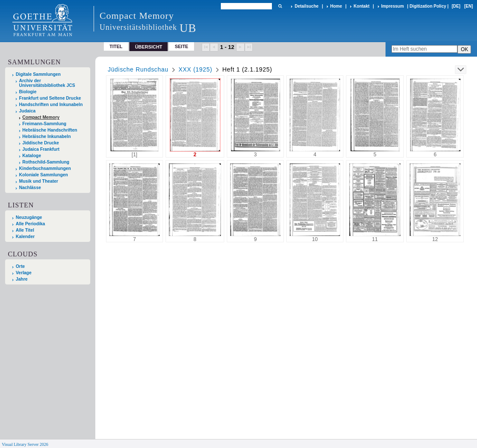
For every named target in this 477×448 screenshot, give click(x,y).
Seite (182, 46)
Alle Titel (25, 230)
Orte (20, 266)
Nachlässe (30, 188)
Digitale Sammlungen (38, 74)
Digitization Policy (428, 6)
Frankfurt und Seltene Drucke (50, 98)
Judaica (27, 111)
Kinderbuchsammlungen (45, 168)
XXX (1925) (195, 69)
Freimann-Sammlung (44, 124)
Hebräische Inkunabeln (47, 136)
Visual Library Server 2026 (25, 444)
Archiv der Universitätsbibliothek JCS (47, 83)
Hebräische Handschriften (50, 130)
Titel (116, 46)
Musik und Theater (39, 181)
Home (336, 6)
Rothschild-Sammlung (46, 162)
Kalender (25, 237)
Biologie (28, 92)
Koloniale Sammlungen (44, 175)
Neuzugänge (29, 217)
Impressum (393, 6)
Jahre (22, 279)
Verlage (24, 273)
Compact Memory (41, 117)
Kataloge (32, 156)
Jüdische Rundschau (138, 69)
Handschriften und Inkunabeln (51, 105)
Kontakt (361, 6)
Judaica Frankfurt (41, 149)
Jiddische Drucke (41, 143)
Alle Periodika (30, 224)
